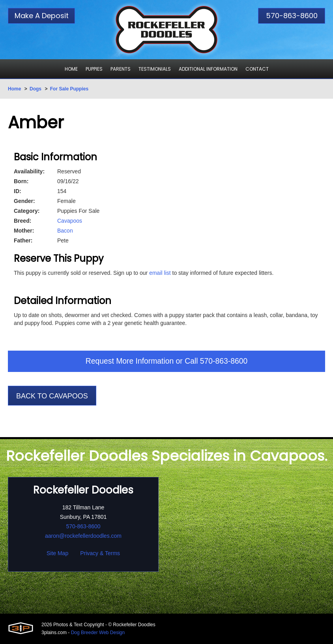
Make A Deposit (42, 16)
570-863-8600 (292, 16)
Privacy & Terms (100, 554)
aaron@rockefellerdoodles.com (83, 536)
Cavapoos (70, 221)
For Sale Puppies (69, 89)
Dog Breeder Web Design (98, 633)
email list (160, 273)
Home (14, 89)
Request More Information (128, 362)
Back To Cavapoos (52, 396)
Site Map (57, 554)
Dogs (36, 89)
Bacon (65, 231)
